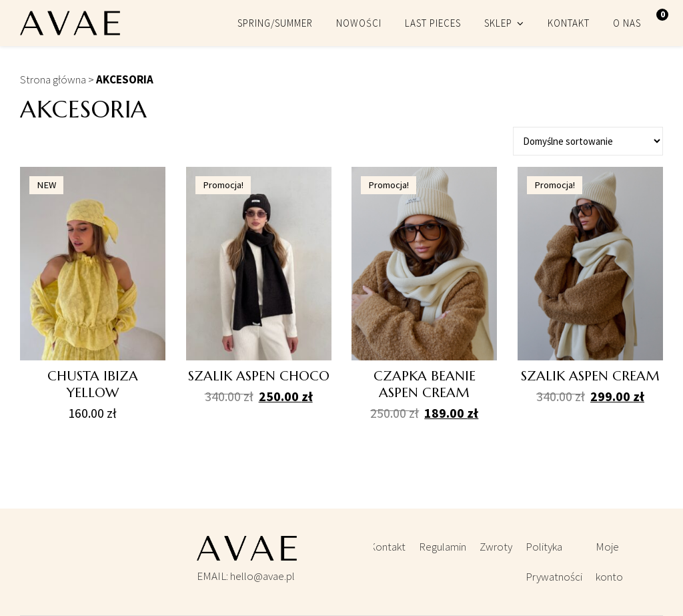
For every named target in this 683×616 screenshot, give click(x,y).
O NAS (627, 23)
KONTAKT (569, 23)
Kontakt (387, 547)
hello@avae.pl (262, 576)
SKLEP (498, 23)
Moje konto (609, 562)
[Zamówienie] (588, 141)
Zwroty (496, 547)
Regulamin (443, 547)
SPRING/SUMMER (275, 23)
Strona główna (53, 79)
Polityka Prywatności (554, 562)
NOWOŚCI (359, 23)
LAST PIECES (433, 23)
